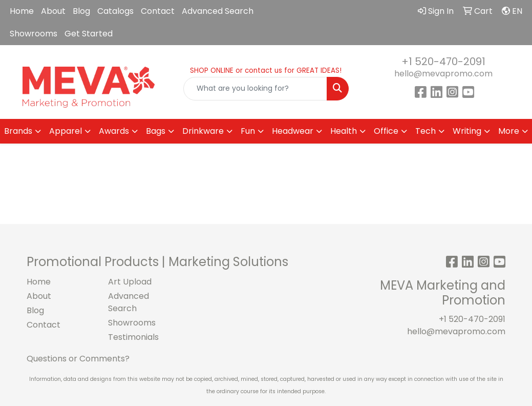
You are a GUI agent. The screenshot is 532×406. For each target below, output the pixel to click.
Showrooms (34, 34)
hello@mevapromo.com (443, 74)
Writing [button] (467, 131)
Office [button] (386, 131)
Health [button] (344, 131)
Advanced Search (218, 11)
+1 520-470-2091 (443, 62)
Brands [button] (18, 131)
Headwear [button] (293, 131)
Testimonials (133, 337)
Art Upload (130, 282)
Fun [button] (248, 131)
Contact (158, 11)
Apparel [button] (66, 131)
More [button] (509, 131)
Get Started (89, 34)
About (53, 11)
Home (22, 11)
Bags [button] (156, 131)
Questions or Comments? (78, 359)
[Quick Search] (255, 89)
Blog (81, 11)
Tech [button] (425, 131)
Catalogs (115, 11)
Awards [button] (114, 131)
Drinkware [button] (203, 131)
